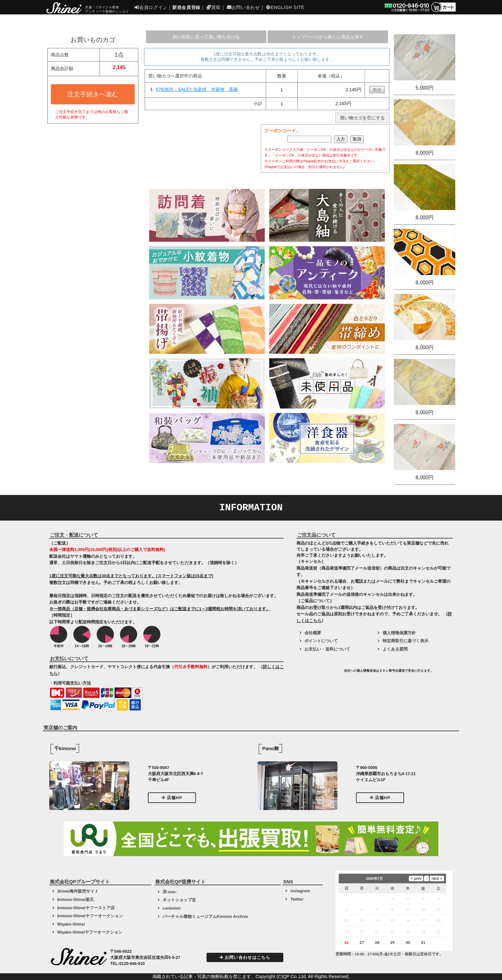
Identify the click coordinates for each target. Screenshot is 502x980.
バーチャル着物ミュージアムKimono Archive (205, 916)
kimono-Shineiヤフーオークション (90, 916)
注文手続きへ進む (93, 94)
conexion (172, 908)
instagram (300, 891)
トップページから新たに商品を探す (328, 37)
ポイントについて (321, 641)
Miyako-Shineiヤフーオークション (90, 932)
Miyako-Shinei (71, 924)
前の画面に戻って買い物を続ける (206, 37)
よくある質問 (395, 649)
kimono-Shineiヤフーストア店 (86, 908)
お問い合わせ (243, 7)
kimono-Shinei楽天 (76, 899)
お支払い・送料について (327, 649)
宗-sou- (170, 892)
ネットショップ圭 (179, 900)
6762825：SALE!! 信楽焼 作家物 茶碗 (197, 89)
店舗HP (172, 798)
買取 (214, 7)
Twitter (297, 899)
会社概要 (313, 633)
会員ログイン (151, 7)
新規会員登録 (186, 7)
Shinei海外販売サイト (78, 891)
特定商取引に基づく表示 (405, 641)
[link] (320, 673)
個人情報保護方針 (399, 633)
